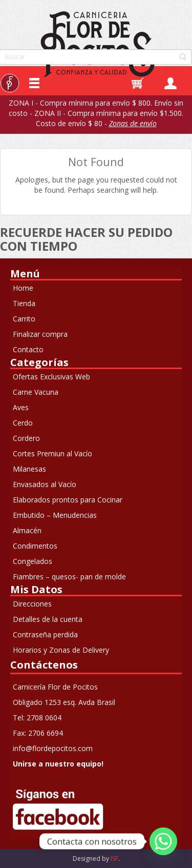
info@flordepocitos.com (53, 748)
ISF (114, 859)
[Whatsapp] (163, 841)
